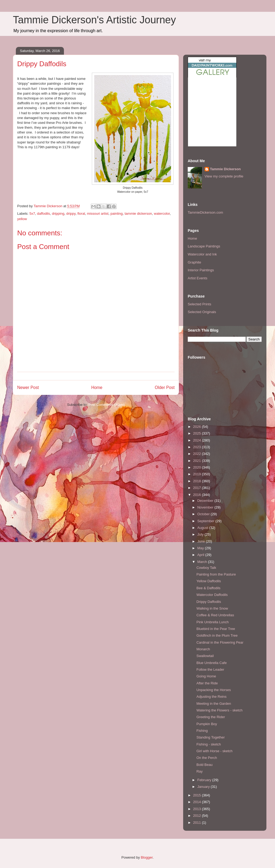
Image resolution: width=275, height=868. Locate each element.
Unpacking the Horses (214, 690)
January (204, 787)
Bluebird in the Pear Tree (216, 629)
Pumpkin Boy (207, 724)
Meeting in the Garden (214, 704)
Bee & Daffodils (208, 588)
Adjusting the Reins (211, 697)
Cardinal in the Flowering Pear (220, 642)
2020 (198, 467)
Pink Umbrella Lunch (212, 622)
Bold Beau (204, 765)
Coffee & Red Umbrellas (215, 615)
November (206, 507)
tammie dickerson (138, 214)
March (203, 562)
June (202, 541)
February (205, 780)
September (206, 521)
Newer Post (28, 387)
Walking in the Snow (212, 608)
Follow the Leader (210, 669)
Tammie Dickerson (225, 169)
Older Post (165, 387)
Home (97, 387)
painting (117, 214)
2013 (198, 809)
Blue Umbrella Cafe (211, 663)
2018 (198, 481)
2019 (198, 474)
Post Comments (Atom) (106, 405)
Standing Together (210, 737)
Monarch (203, 649)
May (201, 548)
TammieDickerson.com (205, 212)
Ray (199, 771)
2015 (198, 795)
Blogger (147, 857)
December (206, 501)
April (201, 555)
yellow (22, 219)
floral (81, 214)
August (203, 528)
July (201, 534)
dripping (58, 214)
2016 (198, 495)
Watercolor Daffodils (212, 595)
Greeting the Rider (211, 717)
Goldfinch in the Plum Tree (217, 635)
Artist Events (198, 278)
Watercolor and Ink (202, 254)
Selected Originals (202, 312)
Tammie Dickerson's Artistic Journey (94, 20)
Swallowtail (205, 656)
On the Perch (207, 758)
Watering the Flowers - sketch (219, 710)
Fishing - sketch (209, 744)
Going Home (206, 676)
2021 (198, 461)
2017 (198, 488)
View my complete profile (224, 176)
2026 (198, 427)
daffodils (44, 214)
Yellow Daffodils (209, 581)
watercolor (162, 214)
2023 (198, 447)
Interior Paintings (201, 270)
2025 (198, 433)
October (204, 514)
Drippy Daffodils (209, 602)
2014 (198, 802)
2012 (198, 816)
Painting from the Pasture (216, 574)
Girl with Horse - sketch (214, 751)
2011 (198, 823)
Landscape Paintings (204, 246)
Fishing (202, 731)
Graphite (194, 262)
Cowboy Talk (206, 568)
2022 (198, 454)
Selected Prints (199, 304)
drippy (71, 214)
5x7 (32, 214)
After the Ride (207, 683)
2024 (198, 440)
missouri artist (98, 214)
